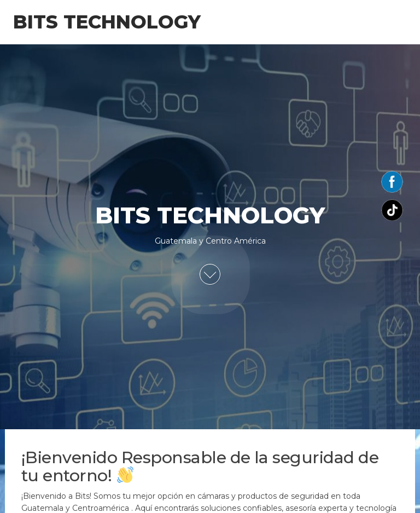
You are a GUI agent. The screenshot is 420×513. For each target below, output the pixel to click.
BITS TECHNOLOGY (107, 22)
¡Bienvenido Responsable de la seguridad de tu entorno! (200, 466)
